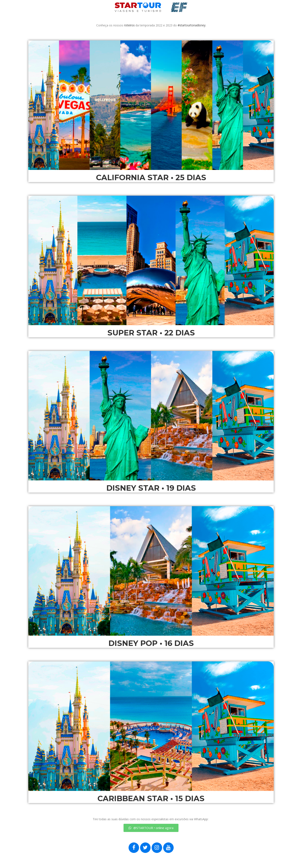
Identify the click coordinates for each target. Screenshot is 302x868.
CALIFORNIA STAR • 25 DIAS (151, 177)
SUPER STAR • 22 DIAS (151, 333)
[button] (151, 828)
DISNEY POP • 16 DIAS (151, 643)
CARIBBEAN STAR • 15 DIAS (151, 798)
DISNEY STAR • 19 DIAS (151, 488)
